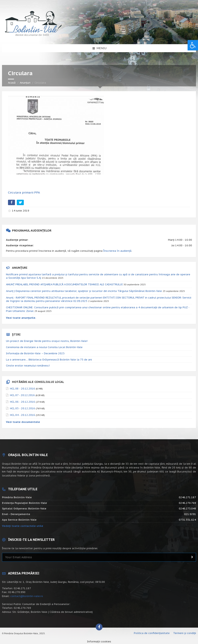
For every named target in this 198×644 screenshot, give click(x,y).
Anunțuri (25, 83)
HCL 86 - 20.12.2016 (22, 402)
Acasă (12, 83)
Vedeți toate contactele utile (23, 526)
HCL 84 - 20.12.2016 (22, 415)
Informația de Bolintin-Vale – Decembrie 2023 (35, 353)
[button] (193, 45)
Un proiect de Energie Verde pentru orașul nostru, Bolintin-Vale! (47, 341)
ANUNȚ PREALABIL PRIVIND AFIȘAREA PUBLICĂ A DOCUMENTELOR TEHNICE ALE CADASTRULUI (64, 284)
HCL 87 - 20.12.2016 (22, 395)
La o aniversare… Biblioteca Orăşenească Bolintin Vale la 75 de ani (49, 360)
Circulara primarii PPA (24, 192)
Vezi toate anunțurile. (21, 318)
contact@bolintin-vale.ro (27, 596)
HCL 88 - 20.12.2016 (22, 389)
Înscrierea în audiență (117, 251)
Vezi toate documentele (23, 422)
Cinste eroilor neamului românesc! (28, 366)
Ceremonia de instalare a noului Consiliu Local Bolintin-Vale (44, 347)
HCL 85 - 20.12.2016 (22, 408)
